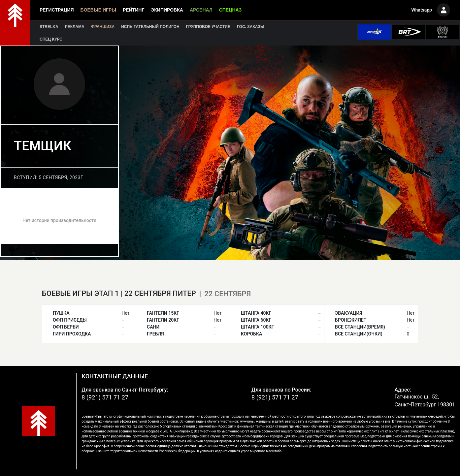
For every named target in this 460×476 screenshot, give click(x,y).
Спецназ (230, 10)
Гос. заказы (251, 27)
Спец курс (51, 39)
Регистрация (57, 10)
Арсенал (201, 10)
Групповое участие (208, 27)
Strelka (49, 27)
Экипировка (167, 10)
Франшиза (103, 27)
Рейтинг (133, 10)
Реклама (75, 27)
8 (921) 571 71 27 (105, 397)
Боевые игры (98, 10)
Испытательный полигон (150, 27)
